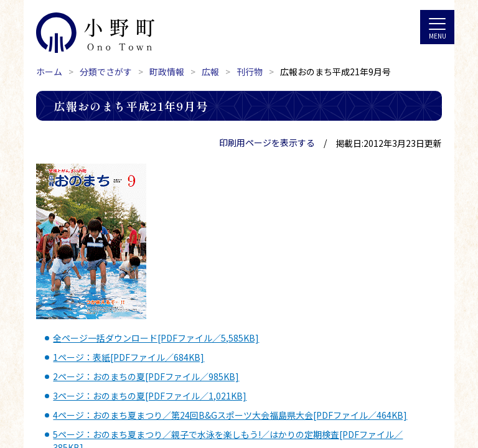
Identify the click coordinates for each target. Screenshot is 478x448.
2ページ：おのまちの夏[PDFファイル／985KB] (146, 376)
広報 (210, 72)
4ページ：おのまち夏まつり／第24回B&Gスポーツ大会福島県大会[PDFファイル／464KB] (230, 415)
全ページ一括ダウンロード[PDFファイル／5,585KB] (156, 338)
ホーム (49, 72)
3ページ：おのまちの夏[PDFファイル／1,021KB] (150, 396)
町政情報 (167, 72)
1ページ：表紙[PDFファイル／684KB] (129, 357)
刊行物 (250, 72)
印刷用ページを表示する (267, 142)
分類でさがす (106, 72)
